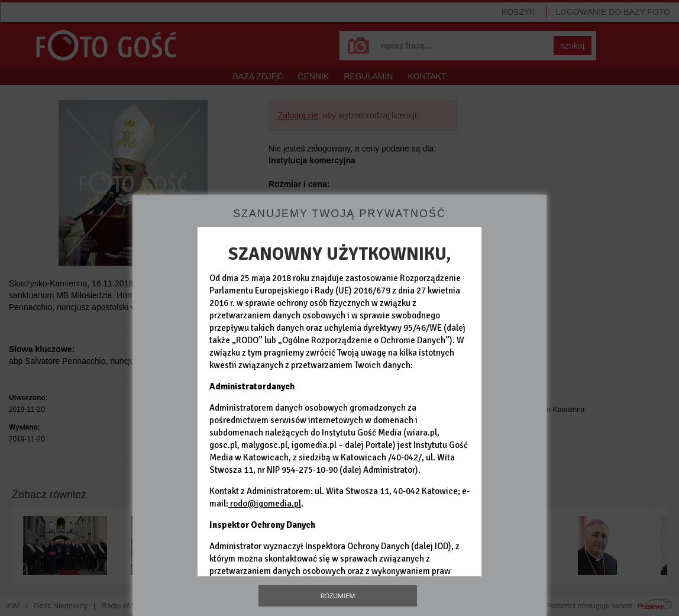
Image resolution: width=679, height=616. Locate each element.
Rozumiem (338, 596)
